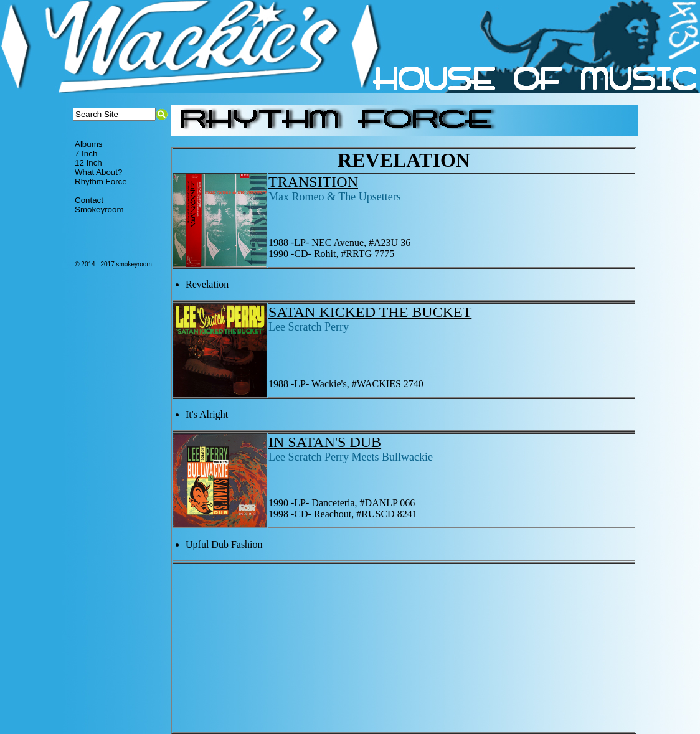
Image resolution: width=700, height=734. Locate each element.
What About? (98, 172)
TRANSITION (313, 182)
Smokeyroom (99, 209)
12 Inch (88, 163)
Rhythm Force (101, 181)
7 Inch (86, 153)
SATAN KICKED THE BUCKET (370, 312)
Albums (88, 144)
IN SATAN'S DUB (325, 442)
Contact (89, 200)
